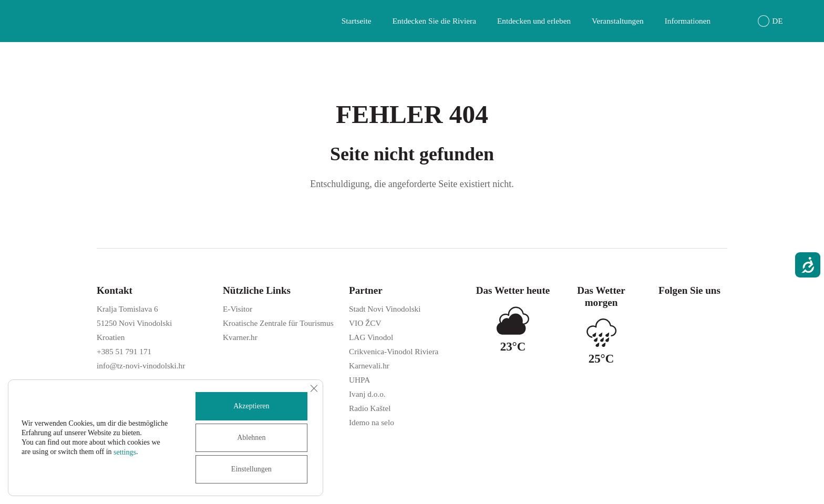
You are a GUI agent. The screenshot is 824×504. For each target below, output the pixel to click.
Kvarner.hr (240, 337)
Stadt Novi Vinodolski (385, 309)
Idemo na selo (372, 422)
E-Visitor (238, 309)
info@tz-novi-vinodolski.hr (141, 366)
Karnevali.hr (369, 366)
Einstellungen (251, 469)
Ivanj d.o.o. (367, 394)
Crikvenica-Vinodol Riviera (394, 351)
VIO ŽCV (365, 323)
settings (125, 452)
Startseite (357, 21)
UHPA (359, 380)
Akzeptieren (251, 406)
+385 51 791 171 (124, 351)
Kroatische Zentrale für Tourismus (278, 323)
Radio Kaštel (370, 408)
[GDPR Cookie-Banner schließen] (314, 388)
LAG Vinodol (371, 337)
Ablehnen (251, 438)
